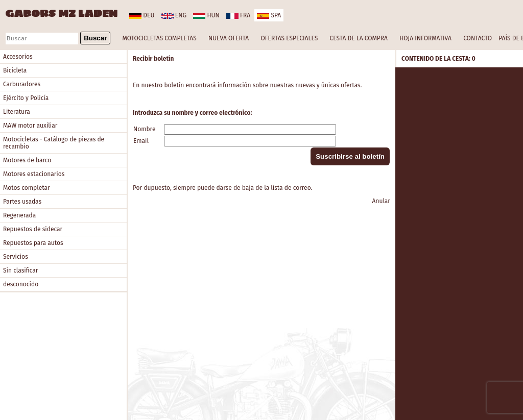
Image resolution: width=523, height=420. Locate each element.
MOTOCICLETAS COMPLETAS (160, 38)
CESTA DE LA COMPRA (358, 38)
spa (269, 15)
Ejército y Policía (26, 98)
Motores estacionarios (34, 174)
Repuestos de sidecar (33, 229)
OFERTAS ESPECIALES (289, 38)
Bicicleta (15, 70)
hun (206, 15)
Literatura (17, 112)
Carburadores (22, 84)
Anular (381, 201)
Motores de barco (27, 160)
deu (142, 15)
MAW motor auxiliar (30, 126)
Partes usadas (22, 202)
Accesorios (18, 57)
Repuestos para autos (33, 243)
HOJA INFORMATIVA (425, 38)
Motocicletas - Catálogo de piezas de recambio (54, 143)
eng (174, 15)
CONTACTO (478, 38)
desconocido (21, 284)
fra (238, 15)
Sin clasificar (20, 270)
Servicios (16, 257)
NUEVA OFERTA (229, 38)
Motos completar (27, 188)
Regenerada (19, 215)
